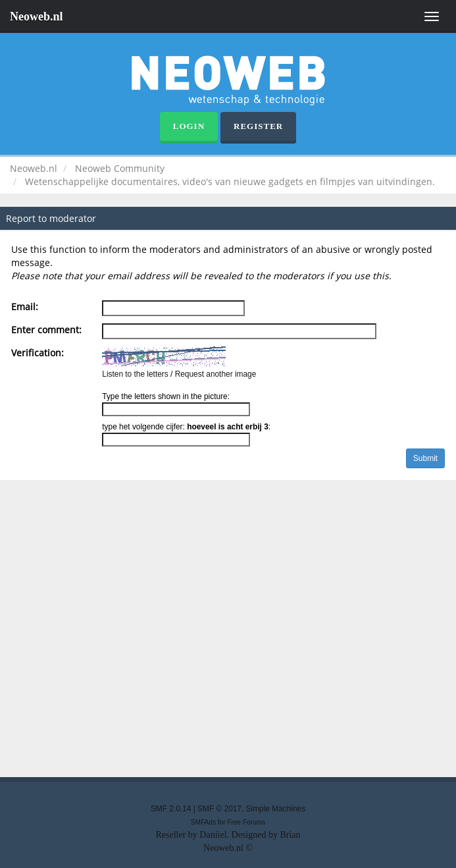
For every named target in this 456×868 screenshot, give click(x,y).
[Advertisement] (228, 632)
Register (258, 126)
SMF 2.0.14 (171, 809)
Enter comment (45, 330)
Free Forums (246, 822)
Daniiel (213, 835)
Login (189, 126)
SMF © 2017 (219, 809)
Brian (290, 835)
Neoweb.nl (37, 16)
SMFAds (203, 822)
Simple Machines (276, 809)
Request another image (216, 374)
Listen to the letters (135, 374)
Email (23, 307)
